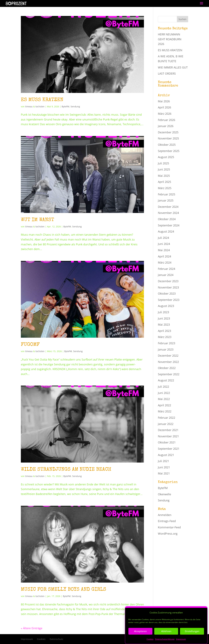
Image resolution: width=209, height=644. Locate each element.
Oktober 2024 (167, 219)
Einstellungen (192, 638)
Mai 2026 (164, 101)
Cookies (41, 639)
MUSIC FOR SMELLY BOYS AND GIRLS (63, 590)
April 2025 (164, 182)
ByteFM (65, 106)
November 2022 (168, 362)
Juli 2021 (163, 461)
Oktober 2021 (167, 442)
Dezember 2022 (168, 356)
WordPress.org (168, 534)
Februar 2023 (167, 343)
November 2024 (168, 213)
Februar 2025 (167, 194)
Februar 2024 (167, 269)
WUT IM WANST (37, 220)
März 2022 (165, 411)
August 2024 (166, 231)
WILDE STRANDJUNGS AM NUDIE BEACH (66, 470)
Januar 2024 (166, 275)
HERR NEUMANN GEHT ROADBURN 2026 (170, 39)
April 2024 (164, 256)
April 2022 (164, 405)
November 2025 (168, 138)
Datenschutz (56, 639)
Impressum (27, 639)
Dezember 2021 (168, 430)
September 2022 (169, 374)
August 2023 (166, 306)
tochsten (40, 106)
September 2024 (169, 225)
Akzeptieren (140, 638)
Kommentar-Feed (169, 527)
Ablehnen (166, 638)
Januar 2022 (166, 424)
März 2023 (165, 337)
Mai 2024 (164, 250)
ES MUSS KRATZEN (42, 100)
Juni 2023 (164, 318)
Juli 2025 (163, 163)
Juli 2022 (163, 387)
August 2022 (166, 380)
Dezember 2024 (168, 207)
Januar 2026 (166, 126)
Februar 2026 (167, 120)
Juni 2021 (164, 467)
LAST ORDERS (167, 73)
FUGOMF (30, 345)
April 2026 (164, 107)
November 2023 (168, 287)
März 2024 (165, 262)
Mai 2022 (164, 399)
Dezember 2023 (168, 281)
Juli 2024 (163, 238)
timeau (29, 106)
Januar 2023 (166, 349)
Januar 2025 (166, 200)
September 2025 (169, 151)
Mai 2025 (164, 176)
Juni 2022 (164, 393)
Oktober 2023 (167, 293)
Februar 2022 (167, 418)
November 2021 (168, 436)
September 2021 (169, 449)
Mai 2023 (164, 325)
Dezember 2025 (168, 132)
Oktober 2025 (167, 145)
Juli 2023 (163, 312)
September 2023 (169, 300)
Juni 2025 (164, 169)
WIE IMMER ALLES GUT (173, 67)
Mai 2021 (164, 473)
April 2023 (164, 331)
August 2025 (166, 157)
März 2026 (165, 114)
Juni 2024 (164, 244)
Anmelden (165, 515)
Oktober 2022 (167, 368)
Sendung (75, 106)
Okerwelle (164, 494)
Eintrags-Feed (167, 521)
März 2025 (165, 188)
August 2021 (166, 455)
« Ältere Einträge (32, 628)
